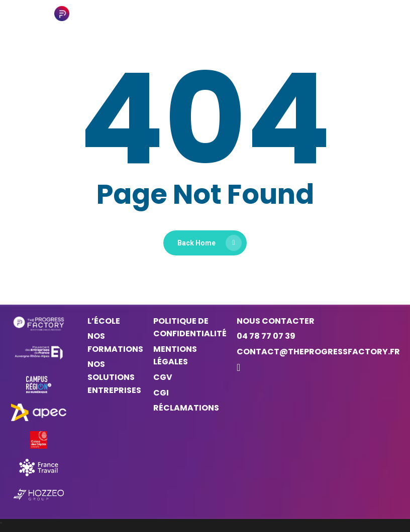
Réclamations (186, 408)
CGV (163, 377)
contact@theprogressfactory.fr (318, 352)
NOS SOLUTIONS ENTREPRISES (114, 377)
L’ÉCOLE (104, 321)
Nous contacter (276, 321)
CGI (161, 393)
